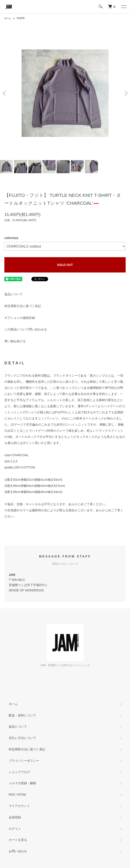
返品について (14, 294)
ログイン (15, 829)
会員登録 (15, 817)
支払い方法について (22, 738)
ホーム (8, 18)
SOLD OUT (65, 265)
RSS (12, 795)
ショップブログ (19, 772)
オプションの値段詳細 (20, 318)
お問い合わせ (18, 851)
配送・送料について (22, 715)
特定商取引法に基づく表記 (23, 306)
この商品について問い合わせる (26, 329)
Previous (5, 93)
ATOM (22, 795)
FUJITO (21, 18)
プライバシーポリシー (24, 761)
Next (125, 93)
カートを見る (18, 840)
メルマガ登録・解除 (22, 783)
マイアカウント (19, 806)
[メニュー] (123, 7)
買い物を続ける (15, 341)
